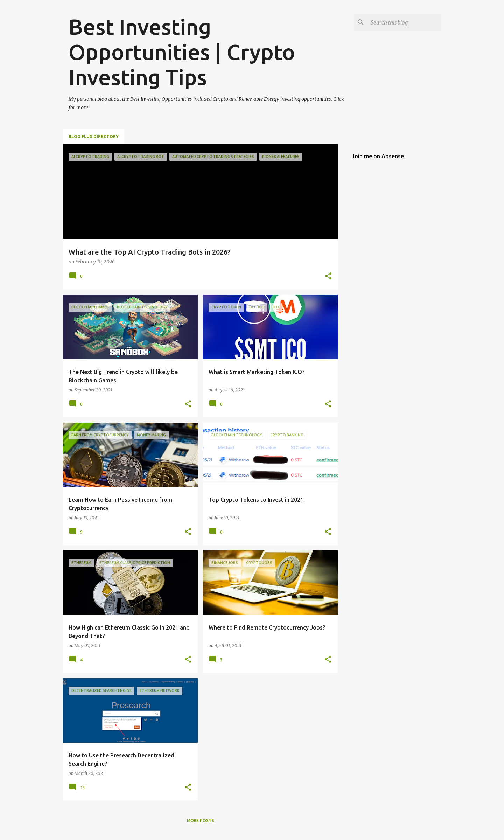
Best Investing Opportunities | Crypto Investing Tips (182, 52)
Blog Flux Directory (94, 136)
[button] (328, 276)
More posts (201, 821)
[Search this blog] (405, 22)
